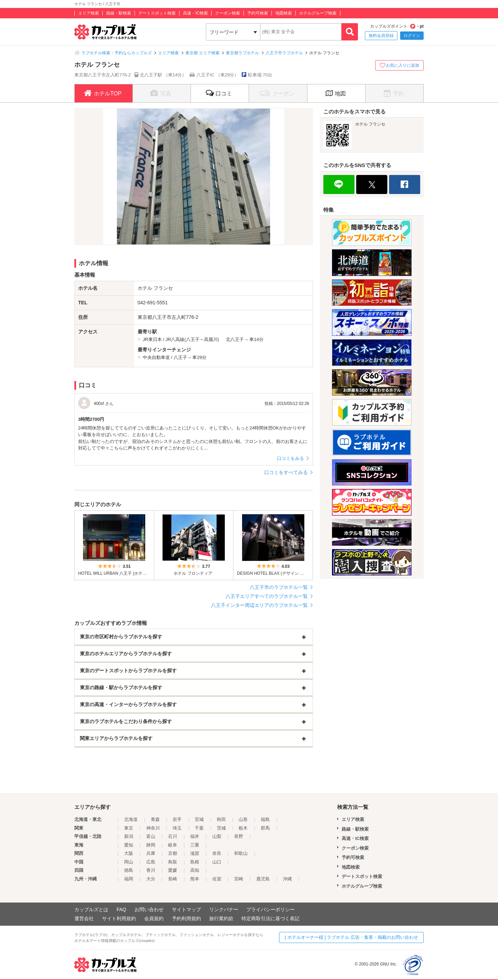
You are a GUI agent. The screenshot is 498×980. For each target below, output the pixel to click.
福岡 (129, 879)
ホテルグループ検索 (318, 13)
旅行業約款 (221, 918)
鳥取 (173, 862)
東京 (129, 828)
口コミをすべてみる (286, 472)
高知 (195, 870)
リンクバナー (224, 909)
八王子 (180, 357)
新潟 (129, 836)
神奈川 (153, 828)
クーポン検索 (228, 13)
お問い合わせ (149, 909)
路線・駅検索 (119, 13)
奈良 (217, 853)
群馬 (265, 828)
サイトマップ (186, 909)
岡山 (129, 862)
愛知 (129, 845)
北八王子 (235, 339)
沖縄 (287, 879)
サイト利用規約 (119, 918)
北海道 (131, 819)
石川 (173, 836)
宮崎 (239, 879)
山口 (217, 862)
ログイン (412, 36)
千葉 (199, 828)
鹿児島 (263, 879)
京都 (173, 853)
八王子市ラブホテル (284, 53)
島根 (195, 862)
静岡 (151, 845)
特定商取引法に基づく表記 (270, 918)
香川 (151, 870)
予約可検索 (258, 13)
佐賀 (217, 879)
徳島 (129, 870)
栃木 (243, 828)
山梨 (217, 836)
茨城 (221, 828)
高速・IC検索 (195, 13)
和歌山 (241, 853)
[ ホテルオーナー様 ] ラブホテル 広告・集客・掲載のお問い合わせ (351, 937)
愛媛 (173, 870)
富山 (151, 836)
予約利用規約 (186, 918)
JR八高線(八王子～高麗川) (192, 339)
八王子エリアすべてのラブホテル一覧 (267, 596)
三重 (195, 845)
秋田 (221, 819)
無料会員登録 (381, 36)
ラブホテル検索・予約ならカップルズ (117, 53)
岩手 (177, 819)
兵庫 (151, 853)
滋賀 (195, 853)
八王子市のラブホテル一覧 (279, 587)
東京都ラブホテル (242, 53)
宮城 (199, 819)
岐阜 (173, 845)
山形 (243, 819)
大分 (151, 879)
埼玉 (177, 828)
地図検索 (284, 13)
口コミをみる (290, 458)
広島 (151, 862)
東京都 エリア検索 (202, 53)
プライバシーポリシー (270, 909)
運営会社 (84, 918)
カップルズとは (91, 909)
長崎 (173, 879)
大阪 (129, 853)
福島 (265, 819)
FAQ (121, 909)
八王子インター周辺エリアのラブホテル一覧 (259, 605)
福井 (195, 836)
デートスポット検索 (157, 13)
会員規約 (154, 918)
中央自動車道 (156, 357)
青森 (155, 819)
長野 (239, 836)
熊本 (195, 879)
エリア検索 (89, 13)
